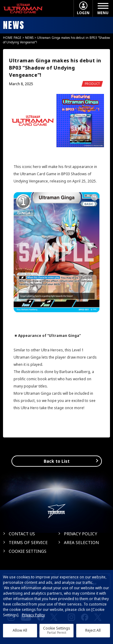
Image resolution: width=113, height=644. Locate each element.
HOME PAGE (12, 38)
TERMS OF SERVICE (28, 542)
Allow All (20, 630)
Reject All (93, 630)
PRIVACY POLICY (80, 534)
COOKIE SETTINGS (28, 551)
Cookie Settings (57, 630)
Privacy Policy (33, 615)
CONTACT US (22, 534)
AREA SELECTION (81, 542)
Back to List (57, 461)
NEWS (29, 38)
